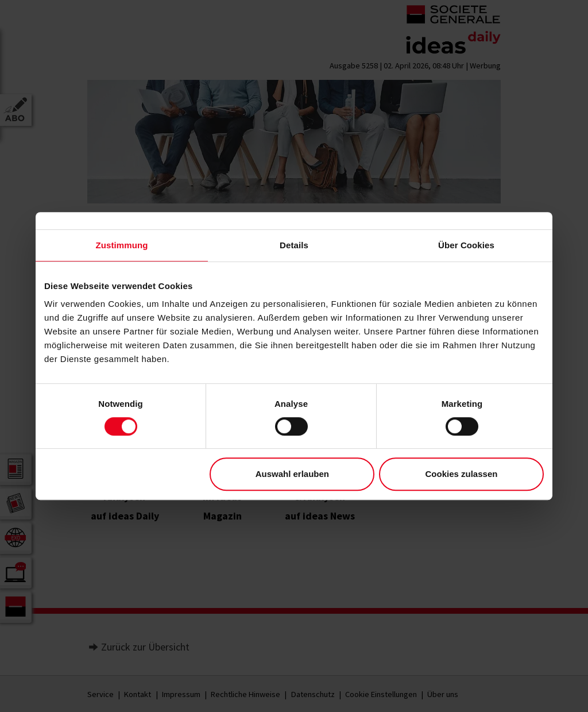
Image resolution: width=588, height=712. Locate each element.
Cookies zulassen (462, 474)
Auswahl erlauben (292, 474)
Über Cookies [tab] (466, 245)
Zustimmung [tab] (122, 245)
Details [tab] (294, 245)
